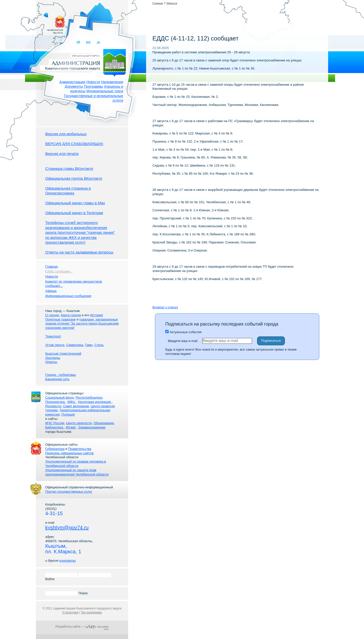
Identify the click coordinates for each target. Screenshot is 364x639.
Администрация (72, 82)
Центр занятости (79, 423)
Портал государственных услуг (69, 492)
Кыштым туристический (63, 353)
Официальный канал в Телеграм (74, 213)
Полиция (68, 414)
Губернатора (55, 449)
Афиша (51, 291)
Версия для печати (62, 154)
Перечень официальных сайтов (69, 453)
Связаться (89, 42)
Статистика (70, 612)
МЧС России (55, 423)
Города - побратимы (61, 375)
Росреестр (53, 406)
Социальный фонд (60, 397)
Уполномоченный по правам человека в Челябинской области (76, 464)
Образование (104, 423)
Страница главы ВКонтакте (69, 168)
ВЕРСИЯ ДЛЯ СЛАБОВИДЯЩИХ (74, 144)
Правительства (80, 449)
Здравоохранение (92, 427)
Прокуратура (55, 402)
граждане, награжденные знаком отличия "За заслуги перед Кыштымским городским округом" (82, 324)
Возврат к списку (165, 307)
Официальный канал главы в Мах (75, 203)
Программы (94, 86)
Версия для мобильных (66, 134)
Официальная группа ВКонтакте (74, 178)
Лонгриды (53, 358)
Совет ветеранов (76, 406)
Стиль (99, 345)
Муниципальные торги (105, 91)
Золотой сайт (14, 22)
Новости (93, 82)
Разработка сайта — (82, 627)
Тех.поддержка (91, 612)
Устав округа (55, 345)
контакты (68, 561)
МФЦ (72, 402)
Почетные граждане (60, 319)
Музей (71, 427)
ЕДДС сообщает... (59, 271)
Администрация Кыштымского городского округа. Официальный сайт (85, 62)
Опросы (51, 362)
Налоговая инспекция (95, 402)
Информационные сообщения (68, 296)
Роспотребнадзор (89, 397)
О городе (52, 315)
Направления (112, 82)
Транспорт (53, 336)
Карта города (71, 315)
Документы (74, 86)
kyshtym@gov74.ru (67, 528)
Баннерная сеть (57, 379)
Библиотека (55, 427)
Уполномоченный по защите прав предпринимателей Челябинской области (77, 472)
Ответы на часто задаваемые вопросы (79, 252)
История (97, 315)
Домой (79, 42)
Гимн (89, 345)
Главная (158, 3)
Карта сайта (98, 42)
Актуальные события (183, 332)
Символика (75, 345)
